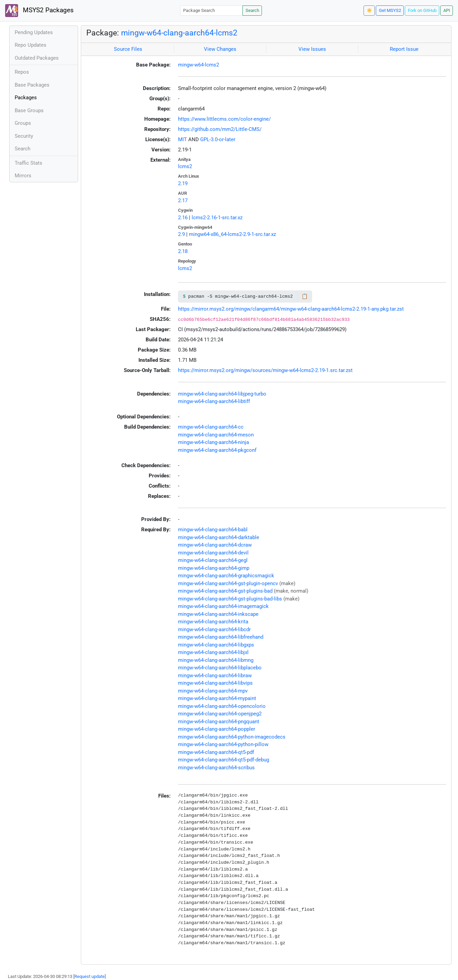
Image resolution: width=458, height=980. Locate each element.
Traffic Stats (28, 163)
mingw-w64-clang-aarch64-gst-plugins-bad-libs (230, 599)
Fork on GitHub (422, 10)
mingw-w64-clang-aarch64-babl (213, 530)
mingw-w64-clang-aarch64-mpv (213, 691)
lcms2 (185, 166)
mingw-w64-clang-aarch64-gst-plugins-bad (225, 591)
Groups (23, 123)
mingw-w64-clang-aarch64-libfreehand (221, 637)
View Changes (220, 49)
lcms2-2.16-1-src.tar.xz (217, 218)
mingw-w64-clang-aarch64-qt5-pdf (216, 752)
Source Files (128, 49)
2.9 (181, 234)
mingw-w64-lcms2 (198, 65)
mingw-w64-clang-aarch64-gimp (214, 568)
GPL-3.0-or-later (218, 139)
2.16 (183, 218)
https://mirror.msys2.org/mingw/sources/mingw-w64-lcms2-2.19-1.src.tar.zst (265, 370)
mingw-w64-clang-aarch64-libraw (215, 675)
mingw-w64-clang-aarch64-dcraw (215, 545)
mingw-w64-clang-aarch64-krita (213, 622)
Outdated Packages (37, 58)
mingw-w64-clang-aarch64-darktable (219, 537)
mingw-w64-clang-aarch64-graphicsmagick (226, 576)
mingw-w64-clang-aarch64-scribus (216, 768)
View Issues (312, 49)
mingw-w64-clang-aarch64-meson (216, 435)
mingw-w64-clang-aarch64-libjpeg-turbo (222, 394)
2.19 (183, 183)
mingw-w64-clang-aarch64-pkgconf (217, 450)
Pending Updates (34, 32)
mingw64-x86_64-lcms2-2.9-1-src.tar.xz (232, 234)
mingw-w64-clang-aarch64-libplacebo (220, 668)
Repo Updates (31, 45)
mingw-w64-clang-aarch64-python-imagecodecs (232, 737)
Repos (22, 72)
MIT (182, 139)
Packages (26, 98)
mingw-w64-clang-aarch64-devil (213, 553)
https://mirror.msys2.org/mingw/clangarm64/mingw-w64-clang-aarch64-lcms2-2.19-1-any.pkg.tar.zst (291, 309)
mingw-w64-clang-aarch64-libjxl (213, 652)
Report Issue (404, 49)
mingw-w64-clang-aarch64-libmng (216, 660)
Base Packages (32, 85)
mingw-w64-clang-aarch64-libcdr (214, 629)
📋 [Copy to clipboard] (305, 296)
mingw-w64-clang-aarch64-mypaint (217, 698)
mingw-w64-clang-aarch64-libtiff (214, 401)
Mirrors (23, 176)
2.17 (183, 201)
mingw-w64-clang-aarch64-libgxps (216, 645)
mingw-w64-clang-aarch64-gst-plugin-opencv (228, 583)
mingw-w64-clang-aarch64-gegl (213, 560)
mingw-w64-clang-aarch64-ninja (213, 442)
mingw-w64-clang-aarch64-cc (211, 427)
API (447, 10)
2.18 (183, 251)
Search (252, 10)
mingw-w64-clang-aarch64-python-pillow (223, 744)
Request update (90, 976)
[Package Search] (211, 10)
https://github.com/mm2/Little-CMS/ (220, 129)
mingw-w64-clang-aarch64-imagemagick (223, 606)
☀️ (369, 10)
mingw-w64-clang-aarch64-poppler (217, 729)
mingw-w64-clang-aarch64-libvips (215, 683)
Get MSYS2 (390, 10)
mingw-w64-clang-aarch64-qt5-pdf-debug (224, 760)
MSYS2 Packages (39, 11)
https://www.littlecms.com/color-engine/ (224, 119)
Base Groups (29, 110)
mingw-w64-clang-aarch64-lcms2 (179, 33)
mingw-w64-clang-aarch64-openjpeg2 (220, 714)
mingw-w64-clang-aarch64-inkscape (218, 614)
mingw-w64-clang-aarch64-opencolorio (222, 706)
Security (24, 136)
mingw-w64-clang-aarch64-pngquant (219, 722)
